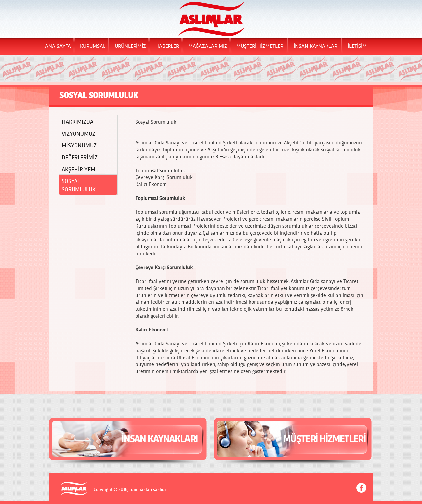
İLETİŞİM (357, 46)
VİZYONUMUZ (78, 133)
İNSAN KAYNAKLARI (316, 46)
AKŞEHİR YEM (78, 169)
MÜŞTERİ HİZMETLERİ (260, 46)
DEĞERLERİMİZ (80, 157)
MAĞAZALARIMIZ (208, 46)
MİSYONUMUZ (79, 145)
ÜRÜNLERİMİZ (130, 46)
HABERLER (167, 46)
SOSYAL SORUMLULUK (79, 185)
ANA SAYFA (58, 46)
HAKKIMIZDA (77, 121)
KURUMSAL (93, 46)
